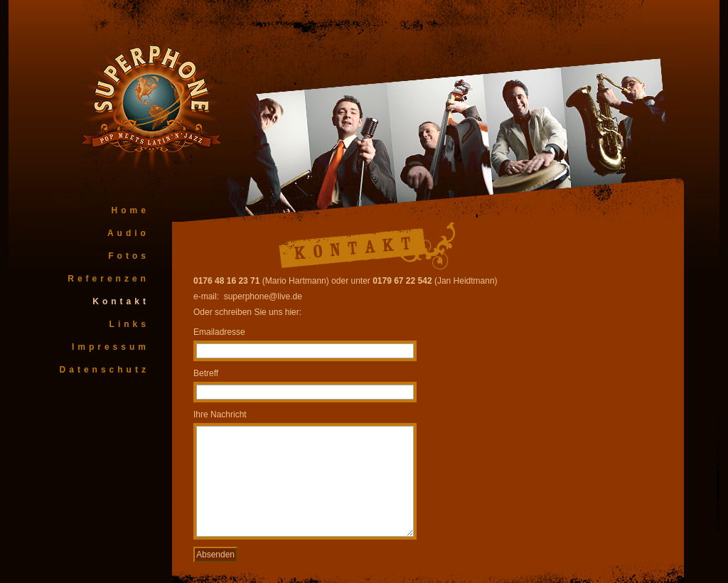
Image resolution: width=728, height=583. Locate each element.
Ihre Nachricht (220, 414)
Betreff (206, 373)
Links (129, 324)
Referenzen (108, 279)
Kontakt (121, 301)
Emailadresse (219, 332)
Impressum (111, 347)
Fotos (129, 256)
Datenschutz (105, 370)
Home (130, 210)
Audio (128, 233)
